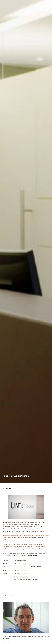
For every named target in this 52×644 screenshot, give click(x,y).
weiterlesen (6, 643)
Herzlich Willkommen (16, 476)
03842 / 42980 (12, 553)
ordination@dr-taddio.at (30, 579)
